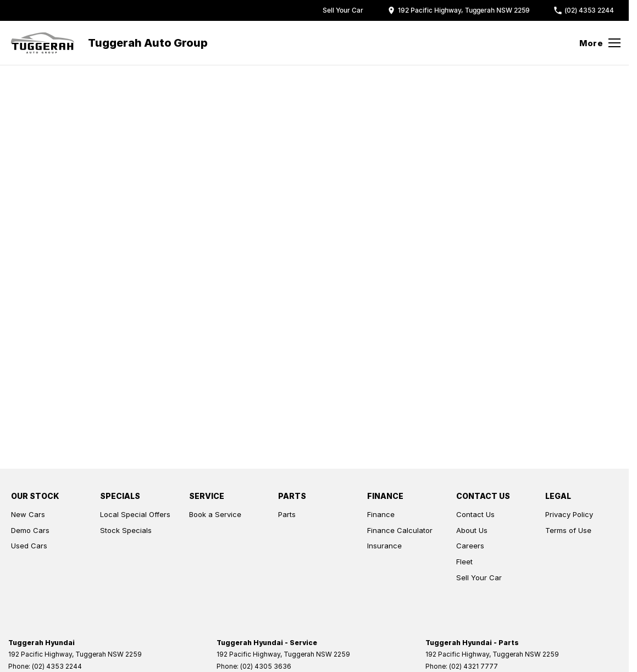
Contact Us (475, 514)
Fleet (464, 562)
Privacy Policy (569, 514)
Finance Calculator (400, 530)
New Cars (28, 514)
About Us (472, 530)
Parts (287, 514)
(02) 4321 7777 (473, 666)
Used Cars (29, 546)
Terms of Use (568, 530)
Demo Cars (30, 530)
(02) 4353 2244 (57, 666)
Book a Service (215, 514)
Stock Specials (126, 530)
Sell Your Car (479, 577)
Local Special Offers (135, 514)
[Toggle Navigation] (600, 43)
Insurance (384, 546)
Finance (381, 514)
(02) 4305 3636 (266, 666)
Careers (470, 546)
